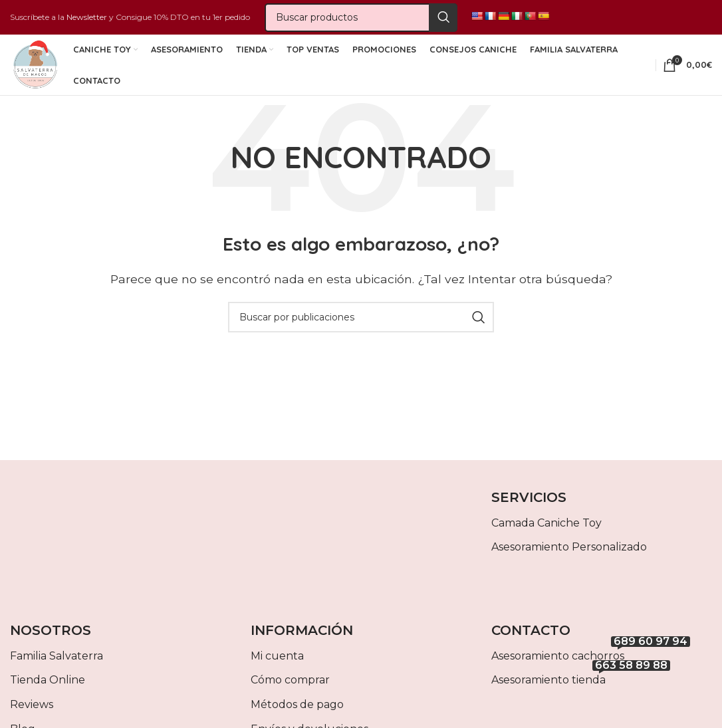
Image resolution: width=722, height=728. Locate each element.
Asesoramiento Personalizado (569, 559)
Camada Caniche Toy (546, 535)
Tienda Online (48, 692)
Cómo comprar (290, 692)
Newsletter (87, 18)
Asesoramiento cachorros (591, 665)
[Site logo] (35, 71)
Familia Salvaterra (57, 668)
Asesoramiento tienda (581, 689)
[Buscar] (361, 19)
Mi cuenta (277, 668)
